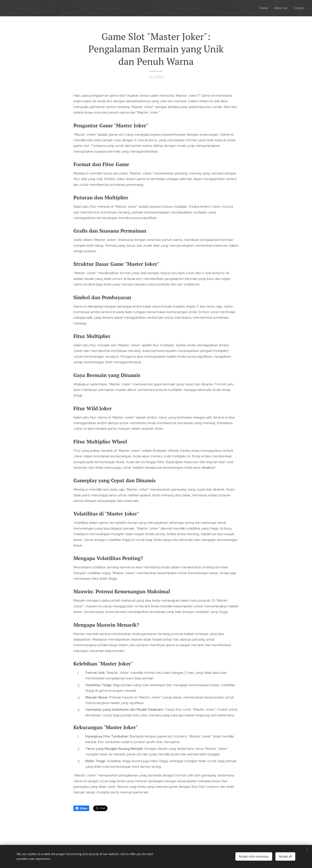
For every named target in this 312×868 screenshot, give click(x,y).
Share (81, 808)
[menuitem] (262, 8)
